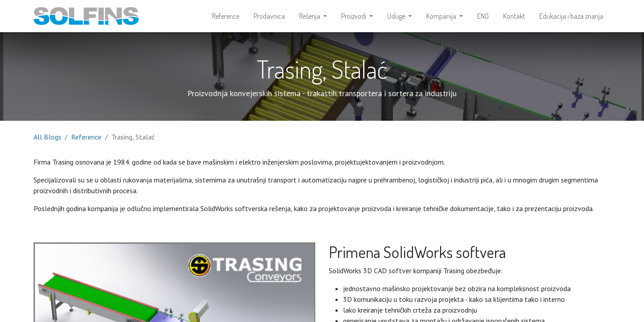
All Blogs (47, 137)
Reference (86, 137)
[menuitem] (226, 16)
